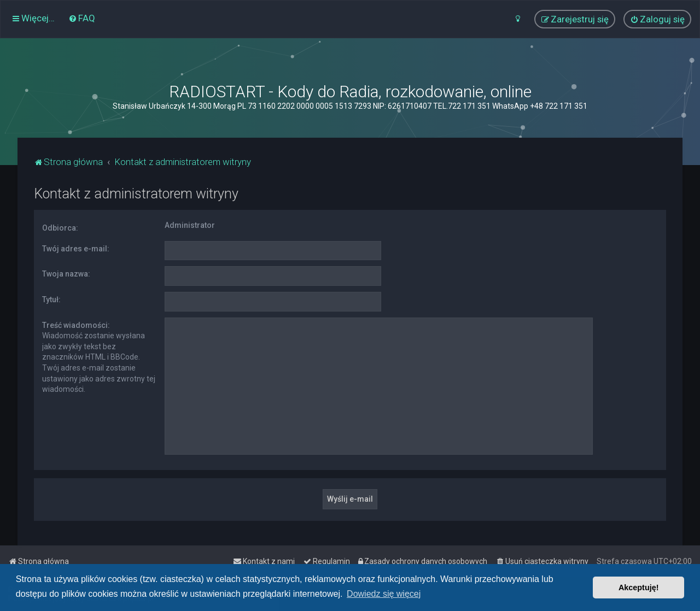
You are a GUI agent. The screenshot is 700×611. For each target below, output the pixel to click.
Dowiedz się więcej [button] (384, 594)
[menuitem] (82, 18)
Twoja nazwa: (66, 274)
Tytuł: (51, 299)
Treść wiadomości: (76, 325)
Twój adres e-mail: (76, 249)
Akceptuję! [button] (639, 587)
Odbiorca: (60, 228)
